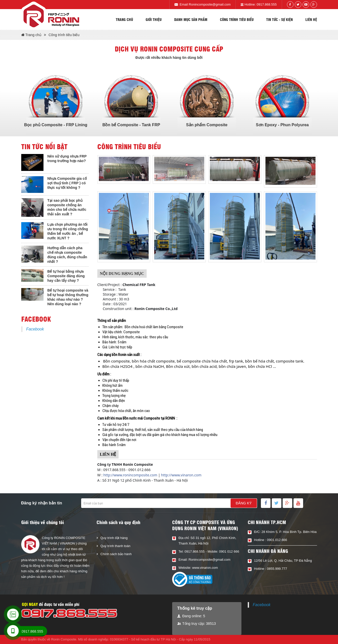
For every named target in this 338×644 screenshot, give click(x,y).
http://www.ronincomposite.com (130, 475)
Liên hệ (311, 19)
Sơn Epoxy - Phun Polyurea (282, 125)
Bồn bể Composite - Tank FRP (131, 125)
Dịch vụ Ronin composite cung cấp (169, 49)
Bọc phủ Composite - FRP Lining (56, 125)
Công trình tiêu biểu (237, 19)
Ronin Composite (64, 639)
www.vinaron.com (205, 568)
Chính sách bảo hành (116, 554)
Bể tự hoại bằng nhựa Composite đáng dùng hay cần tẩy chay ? (66, 276)
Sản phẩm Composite (207, 125)
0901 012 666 (229, 551)
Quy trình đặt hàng (114, 538)
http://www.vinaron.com (181, 475)
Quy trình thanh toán (115, 546)
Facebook (35, 329)
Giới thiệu (154, 19)
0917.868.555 (267, 4)
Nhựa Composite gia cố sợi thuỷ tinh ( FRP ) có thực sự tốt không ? (67, 183)
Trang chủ (124, 19)
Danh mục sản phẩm (191, 19)
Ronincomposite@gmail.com (210, 4)
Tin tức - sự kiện (279, 19)
